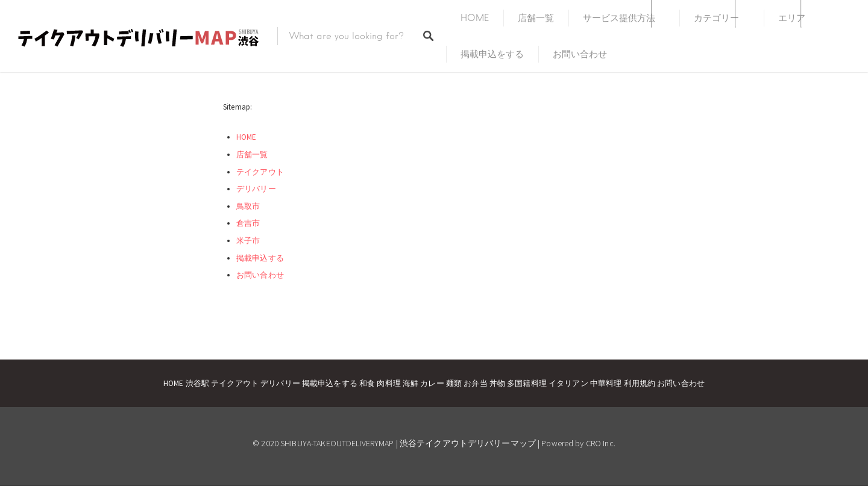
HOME (475, 18)
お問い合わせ (580, 54)
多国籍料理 (527, 383)
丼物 (497, 383)
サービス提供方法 (619, 18)
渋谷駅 (197, 383)
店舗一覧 (536, 18)
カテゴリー (716, 18)
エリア (792, 18)
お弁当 (475, 383)
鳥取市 (248, 206)
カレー (432, 383)
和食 (367, 383)
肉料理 (388, 383)
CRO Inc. (601, 443)
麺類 (454, 383)
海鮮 (410, 383)
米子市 (248, 241)
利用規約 (640, 383)
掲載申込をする (492, 54)
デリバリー (256, 189)
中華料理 (606, 383)
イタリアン (568, 383)
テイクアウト (260, 172)
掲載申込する (260, 258)
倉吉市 (248, 223)
